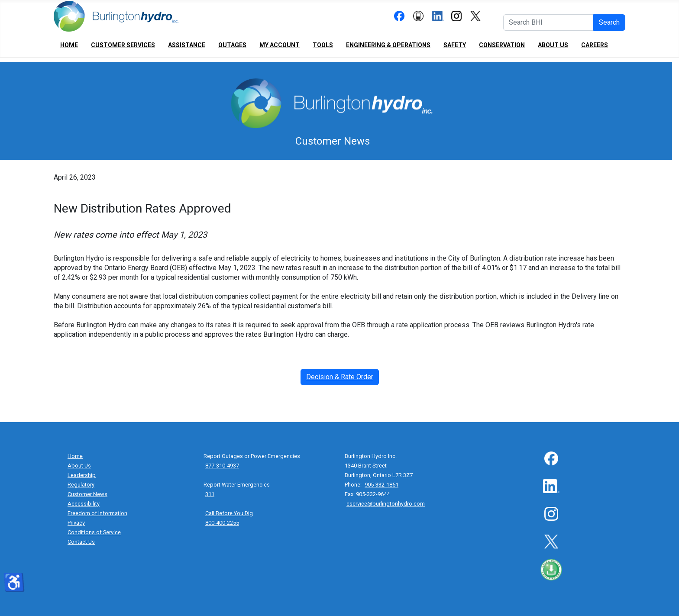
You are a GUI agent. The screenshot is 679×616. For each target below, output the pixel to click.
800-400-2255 (222, 523)
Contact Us (81, 542)
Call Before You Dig (229, 513)
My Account (280, 45)
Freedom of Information (97, 513)
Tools (323, 45)
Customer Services (123, 45)
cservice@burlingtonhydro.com (386, 504)
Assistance (187, 45)
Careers (595, 45)
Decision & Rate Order (340, 377)
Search (609, 22)
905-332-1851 (382, 485)
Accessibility (84, 504)
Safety (455, 45)
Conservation (502, 45)
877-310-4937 (222, 466)
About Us (553, 45)
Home (69, 45)
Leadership (82, 475)
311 (210, 494)
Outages (232, 45)
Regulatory (81, 485)
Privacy (76, 523)
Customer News (87, 494)
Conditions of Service (94, 532)
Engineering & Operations (388, 45)
